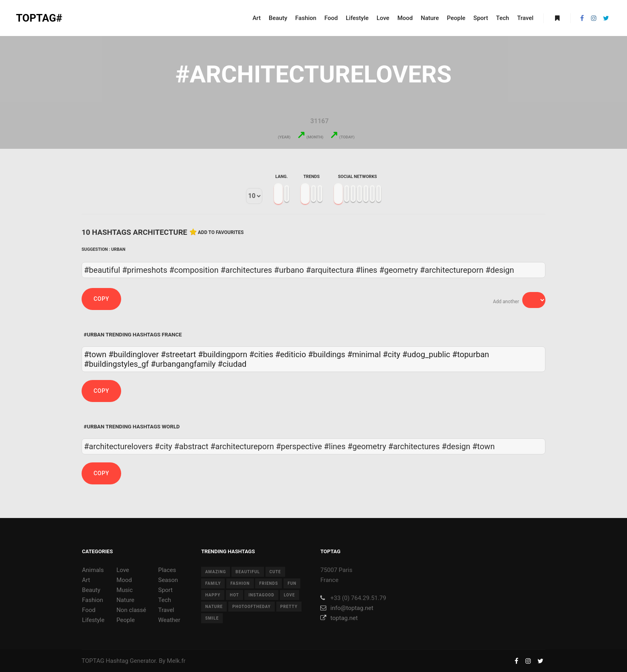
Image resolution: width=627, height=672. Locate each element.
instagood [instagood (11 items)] (261, 595)
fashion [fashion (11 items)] (240, 583)
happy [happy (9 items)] (213, 595)
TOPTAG (93, 661)
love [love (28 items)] (290, 595)
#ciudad (232, 364)
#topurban (471, 354)
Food (89, 610)
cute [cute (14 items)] (275, 572)
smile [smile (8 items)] (212, 618)
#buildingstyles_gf (116, 364)
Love (123, 570)
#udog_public (426, 354)
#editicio (291, 354)
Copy (101, 299)
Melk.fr (176, 661)
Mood (124, 580)
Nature (125, 600)
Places (167, 570)
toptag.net (339, 618)
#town (95, 354)
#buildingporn (223, 354)
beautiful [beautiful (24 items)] (248, 572)
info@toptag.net (347, 608)
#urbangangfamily (183, 364)
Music (125, 590)
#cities (261, 354)
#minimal (364, 354)
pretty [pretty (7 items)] (289, 607)
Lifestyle (93, 620)
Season (168, 580)
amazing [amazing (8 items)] (216, 572)
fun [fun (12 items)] (292, 583)
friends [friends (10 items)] (269, 583)
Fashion (93, 600)
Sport (165, 590)
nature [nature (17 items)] (214, 607)
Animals (93, 570)
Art (86, 580)
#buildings (326, 354)
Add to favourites (221, 232)
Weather (169, 620)
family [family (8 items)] (213, 583)
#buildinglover (134, 354)
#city (391, 354)
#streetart (178, 354)
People (126, 620)
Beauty (91, 590)
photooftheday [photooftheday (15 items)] (252, 607)
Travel (166, 610)
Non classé (131, 610)
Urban (118, 249)
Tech (164, 600)
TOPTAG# (39, 18)
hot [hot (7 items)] (235, 595)
